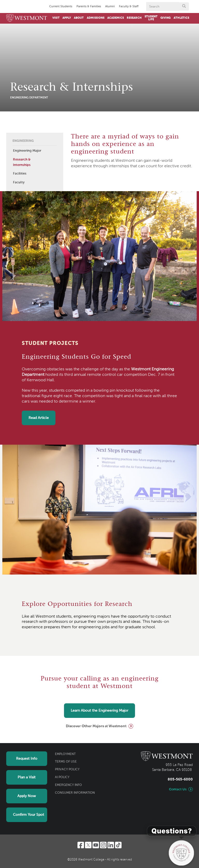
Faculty (19, 182)
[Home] (27, 18)
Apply (67, 18)
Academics (116, 18)
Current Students (61, 6)
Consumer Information (75, 793)
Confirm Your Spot (29, 815)
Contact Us (178, 789)
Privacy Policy (67, 770)
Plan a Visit (27, 777)
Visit (56, 18)
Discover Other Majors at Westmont (96, 726)
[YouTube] (96, 845)
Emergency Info (68, 785)
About (79, 18)
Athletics (181, 18)
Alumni (110, 6)
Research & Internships (22, 162)
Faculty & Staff (129, 6)
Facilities (20, 174)
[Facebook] (81, 845)
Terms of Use (66, 762)
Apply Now (27, 796)
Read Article (39, 418)
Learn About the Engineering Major (99, 711)
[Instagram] (103, 845)
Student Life (151, 18)
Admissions (96, 18)
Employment (65, 754)
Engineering (23, 141)
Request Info (27, 759)
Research (134, 18)
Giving (165, 18)
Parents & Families (89, 6)
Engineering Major (27, 151)
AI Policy (62, 777)
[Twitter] (88, 845)
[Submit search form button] (184, 6)
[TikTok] (118, 845)
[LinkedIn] (111, 845)
